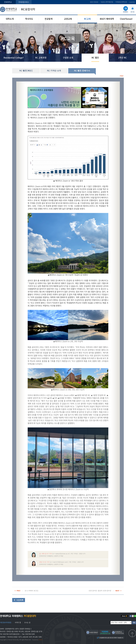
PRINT (122, 76)
